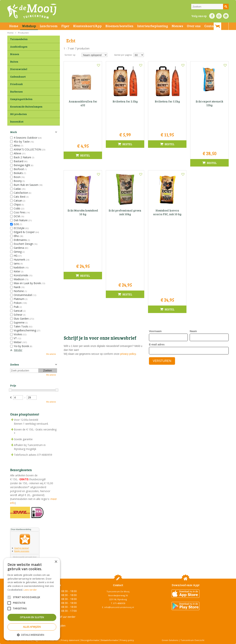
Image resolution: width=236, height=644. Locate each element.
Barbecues (16, 92)
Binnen (15, 54)
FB (212, 16)
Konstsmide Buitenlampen (26, 107)
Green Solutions (170, 640)
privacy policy (128, 231)
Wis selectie (51, 354)
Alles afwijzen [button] (32, 627)
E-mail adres (157, 222)
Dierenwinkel (19, 69)
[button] (32, 635)
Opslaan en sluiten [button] (32, 617)
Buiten (14, 62)
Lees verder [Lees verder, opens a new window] (30, 590)
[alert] (32, 599)
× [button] (56, 562)
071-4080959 (119, 603)
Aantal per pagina (123, 55)
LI (226, 16)
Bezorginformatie (90, 640)
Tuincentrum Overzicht (192, 640)
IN (219, 16)
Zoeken (15, 364)
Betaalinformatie (110, 640)
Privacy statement (70, 640)
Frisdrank (16, 84)
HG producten (18, 114)
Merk (13, 132)
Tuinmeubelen (19, 39)
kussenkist (17, 122)
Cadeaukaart (18, 77)
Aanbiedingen (19, 47)
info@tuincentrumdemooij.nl (119, 607)
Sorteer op (70, 55)
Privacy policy (127, 640)
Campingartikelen (21, 99)
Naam (193, 209)
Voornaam (155, 209)
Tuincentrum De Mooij (118, 591)
